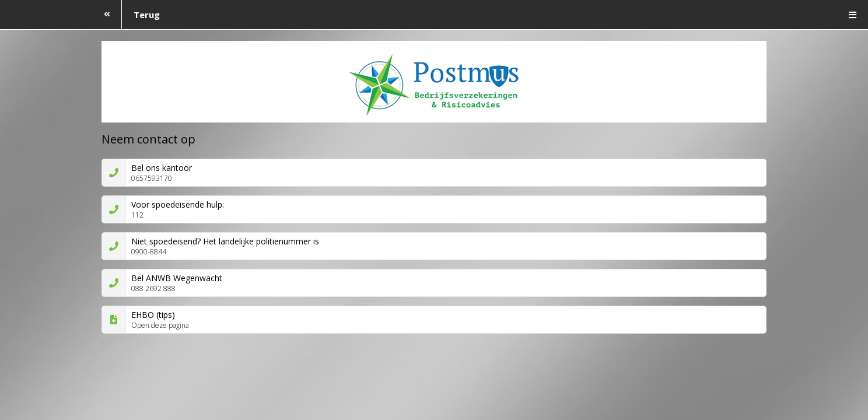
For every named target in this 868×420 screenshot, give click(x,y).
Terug (126, 15)
